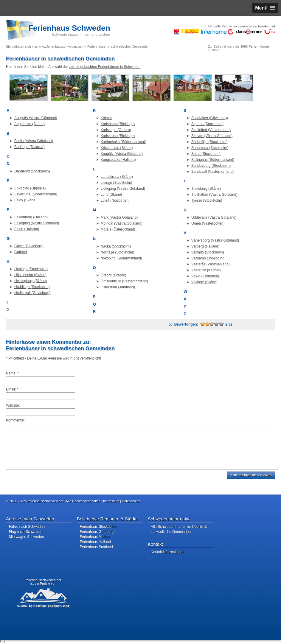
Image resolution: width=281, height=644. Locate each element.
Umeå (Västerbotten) (208, 223)
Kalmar (106, 118)
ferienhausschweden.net (43, 580)
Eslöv (19, 200)
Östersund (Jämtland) (118, 287)
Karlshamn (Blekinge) (118, 124)
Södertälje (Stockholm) (209, 142)
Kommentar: (16, 420)
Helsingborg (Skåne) (31, 281)
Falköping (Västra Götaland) (37, 223)
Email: (12, 389)
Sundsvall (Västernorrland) (212, 172)
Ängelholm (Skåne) (30, 124)
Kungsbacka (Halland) (118, 160)
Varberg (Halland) (205, 246)
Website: (13, 405)
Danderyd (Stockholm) (32, 171)
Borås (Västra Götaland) (34, 141)
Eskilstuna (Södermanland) (36, 194)
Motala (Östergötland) (118, 229)
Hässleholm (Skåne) (30, 275)
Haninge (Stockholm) (31, 269)
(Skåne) (30, 200)
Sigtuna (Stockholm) (207, 124)
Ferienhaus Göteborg (97, 532)
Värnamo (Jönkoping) (208, 258)
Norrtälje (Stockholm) (118, 252)
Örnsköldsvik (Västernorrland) (124, 281)
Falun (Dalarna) (27, 229)
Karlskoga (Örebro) (116, 130)
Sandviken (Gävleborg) (210, 118)
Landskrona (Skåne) (117, 177)
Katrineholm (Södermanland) (124, 142)
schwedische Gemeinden (171, 532)
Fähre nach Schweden (27, 527)
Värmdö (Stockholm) (208, 252)
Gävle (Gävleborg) (29, 246)
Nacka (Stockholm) (116, 246)
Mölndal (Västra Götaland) (122, 223)
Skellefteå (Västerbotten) (211, 130)
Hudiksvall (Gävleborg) (32, 293)
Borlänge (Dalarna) (29, 147)
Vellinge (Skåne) (204, 282)
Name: (12, 373)
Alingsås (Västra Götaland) (36, 118)
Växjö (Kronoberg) (206, 276)
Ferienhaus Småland (96, 547)
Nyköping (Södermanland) (121, 258)
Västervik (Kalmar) (206, 270)
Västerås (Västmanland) (211, 264)
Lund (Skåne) (111, 195)
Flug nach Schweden (26, 532)
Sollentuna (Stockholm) (210, 148)
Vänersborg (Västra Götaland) (215, 240)
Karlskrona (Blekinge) (118, 136)
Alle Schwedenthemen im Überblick (179, 527)
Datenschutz (131, 501)
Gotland (21, 252)
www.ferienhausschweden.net (61, 46)
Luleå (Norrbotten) (115, 200)
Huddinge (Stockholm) (32, 287)
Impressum (111, 501)
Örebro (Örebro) (114, 275)
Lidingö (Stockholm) (117, 183)
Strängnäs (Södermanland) (213, 160)
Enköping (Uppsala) (30, 188)
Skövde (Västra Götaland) (212, 136)
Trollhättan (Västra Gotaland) (214, 195)
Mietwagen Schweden (26, 537)
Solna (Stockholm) (206, 154)
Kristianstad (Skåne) (117, 148)
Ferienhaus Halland (95, 542)
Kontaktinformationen (168, 552)
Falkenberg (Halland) (31, 217)
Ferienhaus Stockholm (98, 527)
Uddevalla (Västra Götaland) (214, 217)
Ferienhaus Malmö (95, 537)
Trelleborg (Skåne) (206, 189)
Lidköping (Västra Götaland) (123, 189)
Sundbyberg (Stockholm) (211, 166)
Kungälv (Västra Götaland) (122, 154)
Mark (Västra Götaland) (119, 217)
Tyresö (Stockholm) (207, 200)
